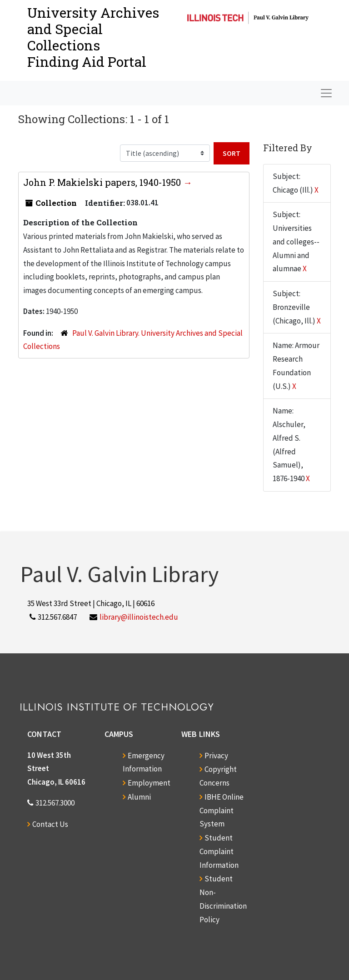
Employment (149, 783)
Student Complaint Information (219, 851)
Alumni (139, 797)
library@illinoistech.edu (139, 617)
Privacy (216, 756)
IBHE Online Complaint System (222, 811)
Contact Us (50, 824)
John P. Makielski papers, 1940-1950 (103, 182)
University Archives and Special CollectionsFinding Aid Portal (93, 37)
